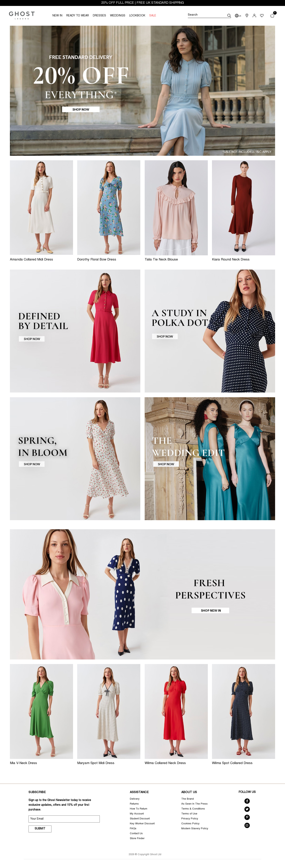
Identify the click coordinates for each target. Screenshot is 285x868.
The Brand (188, 799)
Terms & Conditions (193, 809)
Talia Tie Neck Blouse (161, 260)
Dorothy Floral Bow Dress (97, 260)
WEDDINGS (118, 16)
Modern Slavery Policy (195, 829)
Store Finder (137, 839)
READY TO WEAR (78, 16)
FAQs (133, 829)
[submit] (229, 16)
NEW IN (57, 16)
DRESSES (99, 16)
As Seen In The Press (194, 804)
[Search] (209, 16)
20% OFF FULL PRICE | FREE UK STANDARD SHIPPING (143, 3)
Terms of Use (189, 814)
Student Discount (140, 819)
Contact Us (136, 834)
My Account (137, 814)
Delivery (135, 799)
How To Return (139, 809)
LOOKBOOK (137, 16)
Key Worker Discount (142, 824)
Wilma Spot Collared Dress (232, 763)
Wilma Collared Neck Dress (165, 763)
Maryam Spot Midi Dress (96, 763)
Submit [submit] (40, 829)
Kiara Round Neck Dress (231, 260)
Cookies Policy (190, 824)
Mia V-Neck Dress (23, 763)
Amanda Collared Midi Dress (31, 260)
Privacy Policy (190, 819)
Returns (134, 804)
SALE (153, 16)
